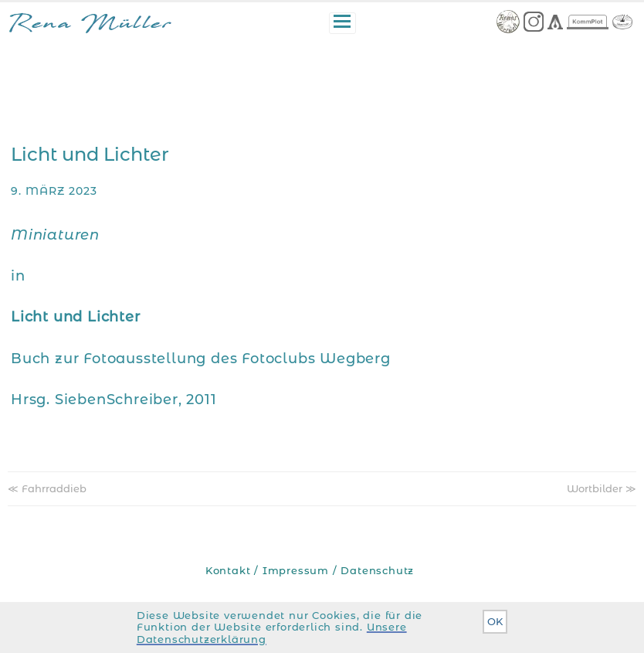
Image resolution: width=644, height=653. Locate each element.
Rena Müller (90, 26)
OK (495, 622)
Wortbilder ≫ (602, 488)
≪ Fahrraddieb (47, 488)
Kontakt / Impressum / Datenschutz (310, 571)
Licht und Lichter (90, 154)
